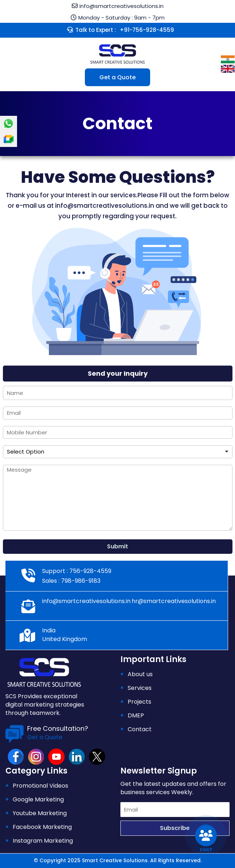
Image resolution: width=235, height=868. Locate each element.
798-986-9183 (80, 581)
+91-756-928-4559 (147, 30)
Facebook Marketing (42, 827)
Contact (140, 729)
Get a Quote (117, 77)
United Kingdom (65, 639)
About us (140, 674)
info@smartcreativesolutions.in (121, 6)
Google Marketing (38, 799)
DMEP (136, 715)
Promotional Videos (40, 786)
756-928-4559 (90, 571)
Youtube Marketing (40, 813)
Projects (139, 702)
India (49, 630)
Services (140, 688)
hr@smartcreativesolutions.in (174, 601)
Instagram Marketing (43, 841)
